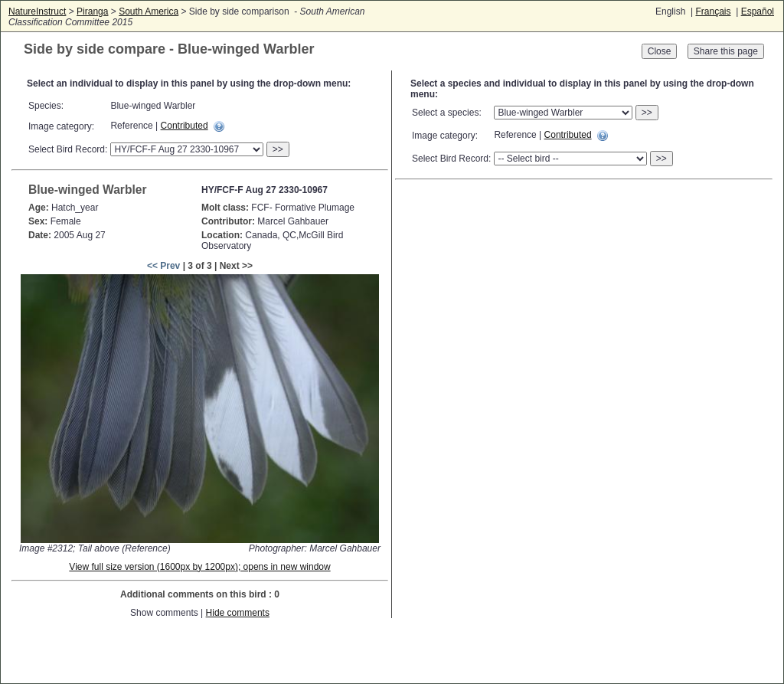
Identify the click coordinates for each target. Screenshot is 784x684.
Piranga (92, 11)
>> (278, 149)
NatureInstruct (37, 11)
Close (660, 51)
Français (713, 11)
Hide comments (238, 613)
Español (758, 11)
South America (149, 11)
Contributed (185, 126)
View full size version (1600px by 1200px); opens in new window (199, 567)
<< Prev (163, 266)
